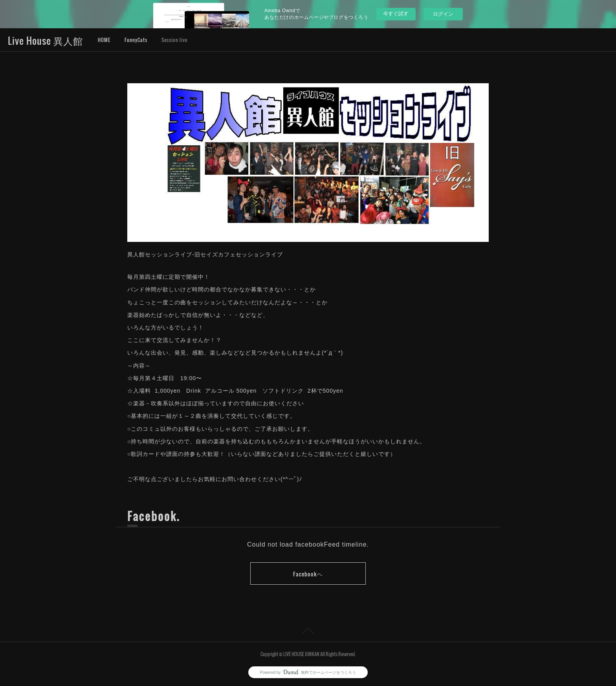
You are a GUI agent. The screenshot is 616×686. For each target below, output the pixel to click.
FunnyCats (136, 40)
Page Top (308, 632)
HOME (104, 40)
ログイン (443, 14)
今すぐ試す (396, 14)
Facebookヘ (308, 574)
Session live (174, 40)
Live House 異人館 (45, 40)
